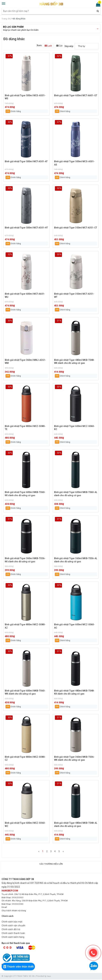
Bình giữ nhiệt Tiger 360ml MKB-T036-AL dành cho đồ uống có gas (76, 560)
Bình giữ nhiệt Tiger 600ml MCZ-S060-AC (74, 626)
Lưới (48, 46)
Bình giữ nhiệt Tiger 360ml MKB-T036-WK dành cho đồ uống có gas (74, 758)
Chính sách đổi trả (11, 930)
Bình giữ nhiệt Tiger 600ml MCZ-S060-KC (74, 428)
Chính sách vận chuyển (13, 926)
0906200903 (18, 898)
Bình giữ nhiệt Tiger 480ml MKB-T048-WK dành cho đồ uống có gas (74, 362)
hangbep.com (10, 891)
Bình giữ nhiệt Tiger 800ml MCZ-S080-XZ (25, 626)
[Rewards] (20, 967)
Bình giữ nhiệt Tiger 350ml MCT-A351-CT (76, 228)
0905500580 (18, 905)
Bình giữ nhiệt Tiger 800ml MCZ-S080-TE (25, 428)
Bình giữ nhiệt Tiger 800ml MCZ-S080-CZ (25, 758)
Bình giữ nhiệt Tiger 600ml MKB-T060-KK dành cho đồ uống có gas (25, 494)
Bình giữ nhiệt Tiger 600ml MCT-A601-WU (25, 295)
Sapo (49, 977)
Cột (59, 46)
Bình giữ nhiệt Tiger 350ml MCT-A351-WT (74, 295)
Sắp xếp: (69, 46)
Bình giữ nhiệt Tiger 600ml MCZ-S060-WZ (25, 824)
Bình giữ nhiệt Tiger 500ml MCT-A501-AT (26, 161)
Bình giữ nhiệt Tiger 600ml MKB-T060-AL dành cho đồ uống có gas (76, 494)
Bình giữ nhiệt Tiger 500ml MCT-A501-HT (26, 228)
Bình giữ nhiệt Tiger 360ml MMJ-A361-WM (25, 362)
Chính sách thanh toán (13, 934)
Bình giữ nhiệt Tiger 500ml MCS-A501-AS (74, 163)
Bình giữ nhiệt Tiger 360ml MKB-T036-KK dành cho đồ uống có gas (25, 560)
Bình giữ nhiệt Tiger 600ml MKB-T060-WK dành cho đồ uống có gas (25, 692)
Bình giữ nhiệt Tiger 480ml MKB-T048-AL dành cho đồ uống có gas (76, 824)
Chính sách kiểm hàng (13, 937)
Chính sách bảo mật (12, 922)
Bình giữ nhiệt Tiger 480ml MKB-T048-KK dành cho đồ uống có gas (74, 692)
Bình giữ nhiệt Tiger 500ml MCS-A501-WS (25, 97)
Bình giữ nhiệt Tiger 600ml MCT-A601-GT (76, 95)
